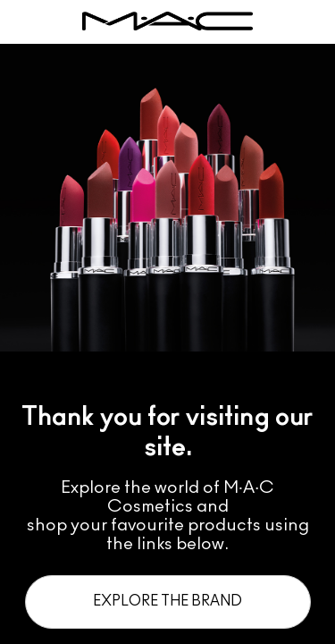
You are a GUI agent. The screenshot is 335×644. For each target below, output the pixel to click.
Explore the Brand (167, 601)
